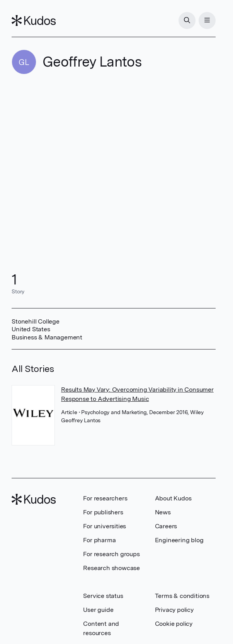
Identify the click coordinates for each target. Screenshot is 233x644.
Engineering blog (179, 540)
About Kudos (173, 498)
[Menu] (207, 21)
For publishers (103, 512)
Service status (103, 596)
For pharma (99, 540)
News (163, 512)
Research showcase (111, 568)
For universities (105, 526)
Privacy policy (174, 610)
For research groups (111, 554)
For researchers (105, 498)
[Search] (187, 21)
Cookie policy (174, 624)
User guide (98, 610)
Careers (166, 526)
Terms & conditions (182, 596)
